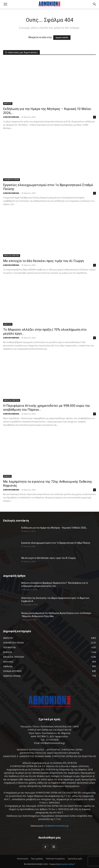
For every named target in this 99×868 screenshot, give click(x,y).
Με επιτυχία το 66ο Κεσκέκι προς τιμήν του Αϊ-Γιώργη (43, 261)
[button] (5, 4)
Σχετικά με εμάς (75, 859)
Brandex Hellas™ (68, 864)
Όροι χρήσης (37, 859)
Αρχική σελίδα (62, 38)
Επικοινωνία (23, 859)
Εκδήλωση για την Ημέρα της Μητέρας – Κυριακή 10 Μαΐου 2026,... (55, 528)
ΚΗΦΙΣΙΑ (7, 476)
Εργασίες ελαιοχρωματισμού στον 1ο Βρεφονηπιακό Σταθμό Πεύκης (56, 543)
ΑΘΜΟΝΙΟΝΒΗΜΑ (11, 117)
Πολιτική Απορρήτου (55, 859)
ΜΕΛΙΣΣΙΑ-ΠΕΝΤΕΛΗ (12, 256)
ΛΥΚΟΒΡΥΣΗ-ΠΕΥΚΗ (12, 180)
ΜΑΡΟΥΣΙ (8, 103)
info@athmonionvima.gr (56, 826)
